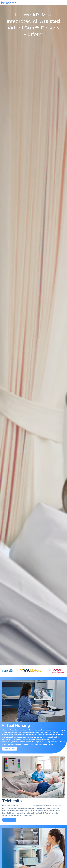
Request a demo (10, 749)
